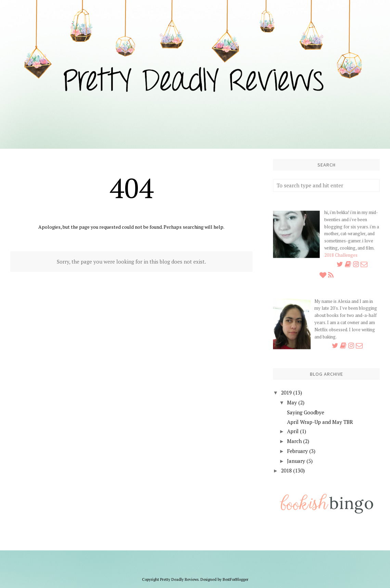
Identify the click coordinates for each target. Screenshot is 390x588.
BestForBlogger (236, 579)
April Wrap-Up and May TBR (320, 422)
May (292, 402)
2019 (286, 392)
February (297, 451)
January (296, 461)
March (294, 441)
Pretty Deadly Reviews (179, 579)
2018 (286, 470)
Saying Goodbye (306, 412)
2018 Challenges (341, 255)
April (293, 431)
